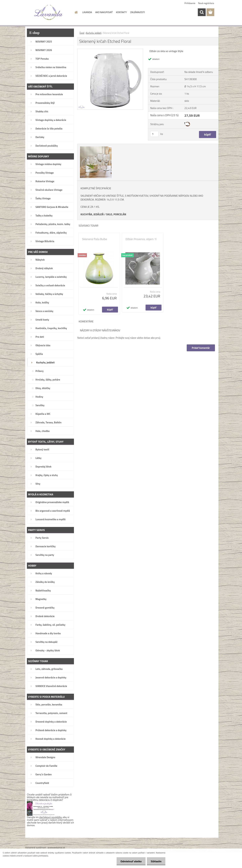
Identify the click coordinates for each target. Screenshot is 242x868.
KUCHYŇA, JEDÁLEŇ (92, 214)
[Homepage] (76, 12)
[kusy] (154, 134)
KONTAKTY (121, 12)
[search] (202, 12)
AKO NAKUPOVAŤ (104, 12)
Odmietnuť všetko (130, 861)
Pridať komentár (201, 348)
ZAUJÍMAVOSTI (138, 12)
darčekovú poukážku (51, 817)
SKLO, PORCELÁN (116, 214)
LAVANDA (87, 12)
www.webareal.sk (56, 847)
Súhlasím (156, 861)
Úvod (82, 33)
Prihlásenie (190, 3)
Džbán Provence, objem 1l (141, 239)
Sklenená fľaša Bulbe (95, 239)
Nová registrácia (206, 3)
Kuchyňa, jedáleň (94, 33)
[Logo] (48, 12)
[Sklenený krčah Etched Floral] (110, 50)
